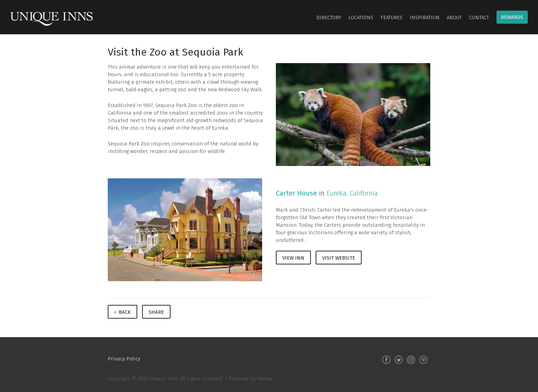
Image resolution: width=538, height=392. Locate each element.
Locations (361, 17)
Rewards (512, 17)
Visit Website (339, 258)
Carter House (296, 193)
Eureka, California (352, 193)
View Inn (293, 258)
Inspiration (425, 17)
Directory (329, 17)
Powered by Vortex (250, 379)
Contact (479, 17)
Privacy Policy (124, 359)
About (454, 17)
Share (156, 312)
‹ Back (122, 312)
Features (391, 17)
